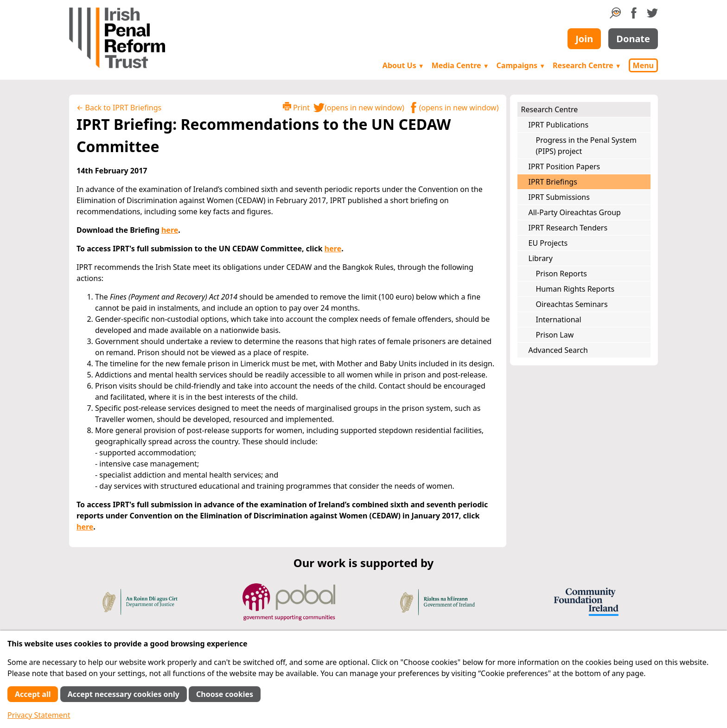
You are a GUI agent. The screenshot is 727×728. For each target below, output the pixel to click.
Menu (643, 65)
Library (541, 258)
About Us (403, 65)
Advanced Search (558, 350)
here (170, 230)
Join (584, 39)
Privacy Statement (39, 715)
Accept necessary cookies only (124, 694)
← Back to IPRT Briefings (119, 108)
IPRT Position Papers (564, 166)
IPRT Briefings (553, 182)
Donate (633, 39)
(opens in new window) (359, 108)
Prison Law (555, 335)
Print (296, 107)
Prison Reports (561, 274)
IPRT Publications (559, 125)
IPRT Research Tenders (568, 228)
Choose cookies (225, 694)
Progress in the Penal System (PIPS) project (587, 146)
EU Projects (548, 243)
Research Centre (587, 65)
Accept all (33, 694)
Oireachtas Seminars (572, 304)
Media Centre (460, 65)
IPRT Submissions (559, 197)
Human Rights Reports (575, 289)
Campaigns (521, 65)
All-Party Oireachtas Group (575, 212)
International (559, 319)
